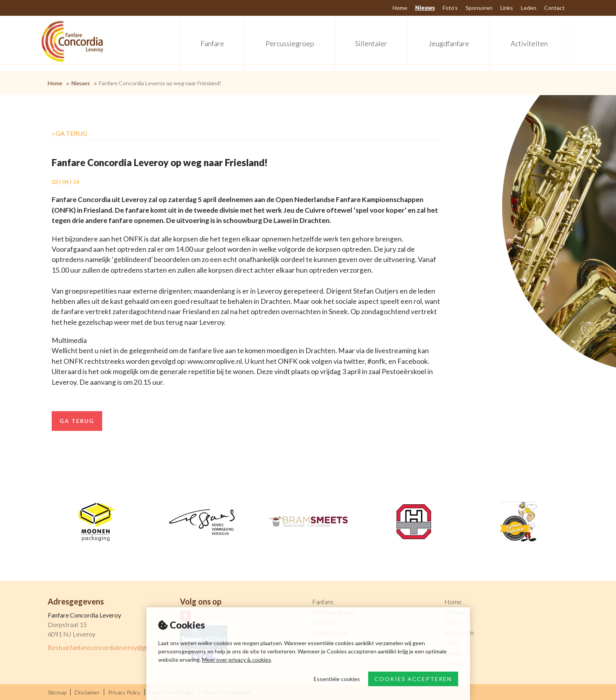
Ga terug (77, 421)
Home (55, 83)
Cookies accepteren (413, 679)
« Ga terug (69, 133)
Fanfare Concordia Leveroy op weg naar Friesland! (160, 83)
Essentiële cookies (337, 679)
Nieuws (81, 83)
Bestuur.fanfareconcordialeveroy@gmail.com (108, 647)
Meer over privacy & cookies (237, 660)
